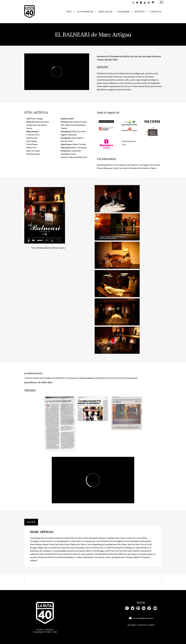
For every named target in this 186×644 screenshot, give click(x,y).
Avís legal (132, 625)
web (55, 632)
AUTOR (31, 522)
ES (161, 2)
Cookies (151, 625)
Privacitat (142, 625)
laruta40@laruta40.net (143, 618)
